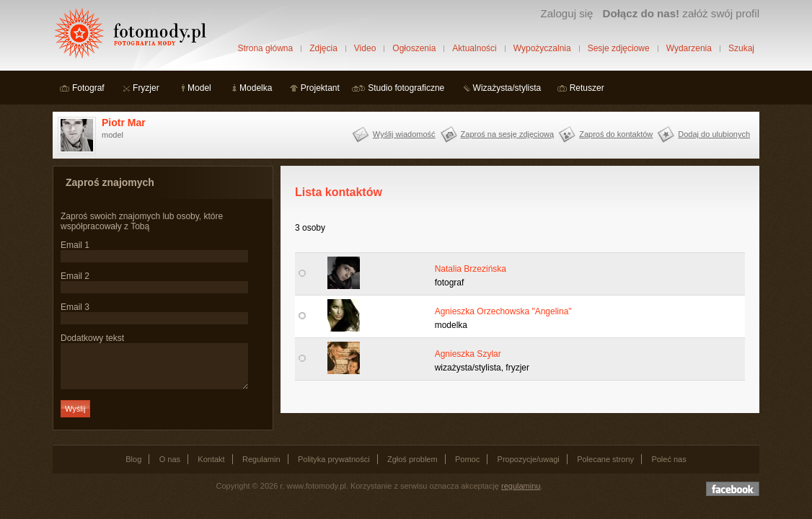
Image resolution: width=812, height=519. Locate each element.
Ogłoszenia (414, 48)
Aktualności (474, 48)
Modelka (256, 88)
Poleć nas (668, 468)
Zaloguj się (566, 13)
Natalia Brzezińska (471, 269)
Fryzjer (146, 88)
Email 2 (75, 276)
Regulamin (261, 468)
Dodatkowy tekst (92, 338)
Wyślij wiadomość (404, 134)
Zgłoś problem (412, 468)
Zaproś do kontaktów (616, 134)
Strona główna (265, 48)
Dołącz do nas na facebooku (733, 497)
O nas (170, 468)
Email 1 (75, 245)
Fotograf (88, 88)
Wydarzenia (689, 48)
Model (199, 88)
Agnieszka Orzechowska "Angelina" (503, 311)
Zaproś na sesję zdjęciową (508, 134)
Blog (133, 468)
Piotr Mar (124, 123)
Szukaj (741, 48)
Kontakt (211, 468)
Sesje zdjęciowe (619, 48)
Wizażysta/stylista (507, 88)
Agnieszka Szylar (468, 354)
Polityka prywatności (334, 468)
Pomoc (467, 468)
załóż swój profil (681, 13)
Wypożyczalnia (542, 48)
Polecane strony (605, 468)
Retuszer (587, 88)
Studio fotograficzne (406, 88)
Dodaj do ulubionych (714, 134)
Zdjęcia (323, 48)
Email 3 (75, 307)
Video (365, 48)
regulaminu (521, 494)
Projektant (320, 88)
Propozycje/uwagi (529, 468)
